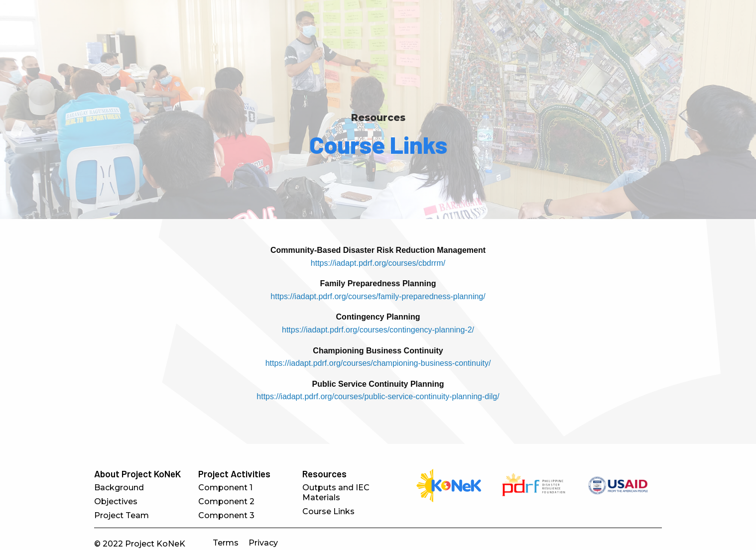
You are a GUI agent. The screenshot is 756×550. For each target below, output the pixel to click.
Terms (226, 543)
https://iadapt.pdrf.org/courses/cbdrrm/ (378, 263)
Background (119, 488)
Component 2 (226, 501)
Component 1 (225, 488)
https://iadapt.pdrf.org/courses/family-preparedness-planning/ (378, 296)
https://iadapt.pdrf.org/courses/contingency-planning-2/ (378, 330)
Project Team (122, 515)
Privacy (263, 543)
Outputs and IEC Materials (336, 493)
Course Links (328, 511)
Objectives (116, 501)
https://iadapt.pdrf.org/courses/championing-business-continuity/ (378, 363)
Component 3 (226, 515)
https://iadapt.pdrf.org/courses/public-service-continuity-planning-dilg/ (378, 396)
